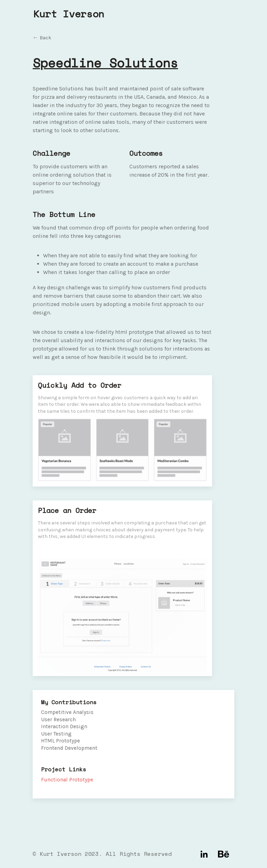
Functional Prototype (67, 780)
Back (45, 38)
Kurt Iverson (69, 14)
